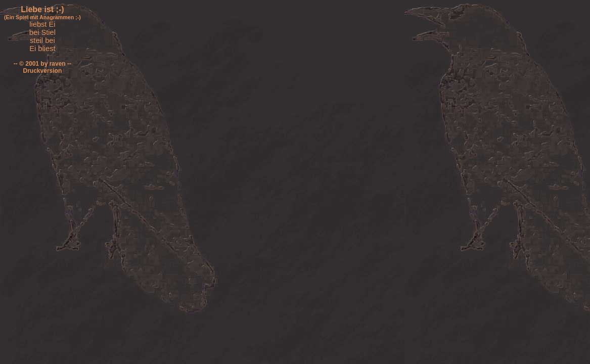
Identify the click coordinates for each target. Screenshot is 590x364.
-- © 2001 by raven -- (42, 64)
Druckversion (43, 71)
